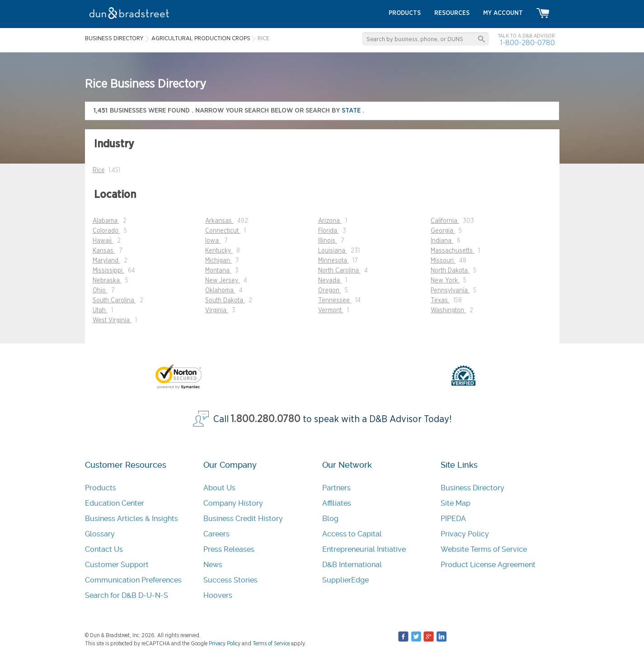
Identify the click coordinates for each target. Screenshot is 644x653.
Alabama (106, 221)
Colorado (106, 231)
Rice (99, 170)
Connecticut (223, 231)
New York (445, 281)
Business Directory (472, 488)
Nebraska (107, 281)
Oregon (330, 291)
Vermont (331, 310)
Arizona (330, 221)
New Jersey (223, 281)
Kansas (104, 251)
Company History (233, 503)
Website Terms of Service (484, 549)
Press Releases (229, 549)
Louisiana (333, 251)
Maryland (106, 261)
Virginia (217, 310)
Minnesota (334, 261)
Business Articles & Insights (132, 519)
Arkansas (219, 221)
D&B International (352, 565)
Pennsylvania (450, 291)
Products (101, 488)
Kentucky (219, 251)
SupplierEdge (346, 580)
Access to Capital (352, 534)
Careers (216, 534)
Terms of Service (271, 644)
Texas (440, 301)
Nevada (330, 281)
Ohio (100, 291)
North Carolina (339, 271)
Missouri (443, 261)
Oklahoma (220, 291)
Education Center (115, 503)
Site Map (456, 503)
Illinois (328, 241)
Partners (336, 488)
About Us (219, 488)
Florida (329, 231)
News (213, 565)
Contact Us (104, 549)
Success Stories (230, 580)
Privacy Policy (465, 534)
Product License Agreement (488, 565)
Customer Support (117, 565)
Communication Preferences (133, 580)
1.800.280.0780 (266, 419)
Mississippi (108, 271)
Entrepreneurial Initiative (364, 549)
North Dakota (450, 271)
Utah (100, 310)
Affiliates (337, 503)
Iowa (213, 241)
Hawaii (103, 241)
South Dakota (225, 301)
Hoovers (218, 595)
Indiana (442, 241)
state (352, 110)
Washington (448, 310)
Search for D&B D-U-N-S (127, 595)
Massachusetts (453, 251)
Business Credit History (243, 519)
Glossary (100, 534)
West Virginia (112, 320)
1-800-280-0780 (527, 43)
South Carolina (114, 301)
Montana (218, 271)
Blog (330, 519)
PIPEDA (453, 519)
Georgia (443, 231)
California (445, 221)
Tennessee (335, 301)
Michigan (219, 261)
